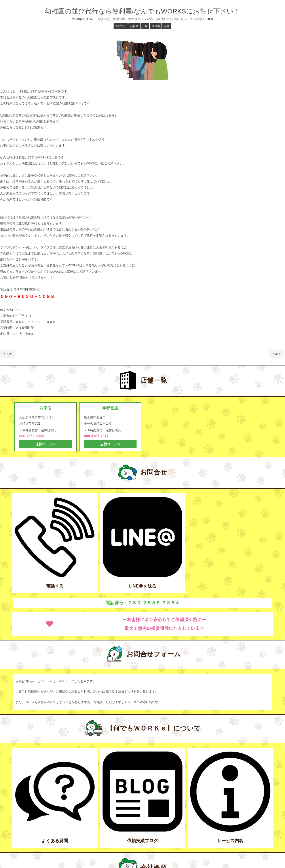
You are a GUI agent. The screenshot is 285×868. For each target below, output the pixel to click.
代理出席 (119, 19)
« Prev (8, 354)
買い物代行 (164, 19)
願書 (167, 26)
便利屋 (134, 26)
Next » (277, 354)
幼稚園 (156, 26)
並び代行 (103, 19)
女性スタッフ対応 (141, 19)
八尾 (145, 26)
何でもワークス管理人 (190, 19)
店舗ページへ (46, 444)
